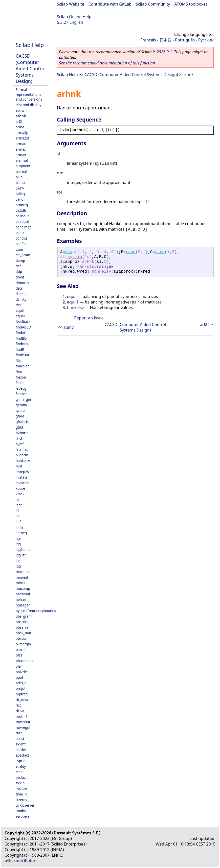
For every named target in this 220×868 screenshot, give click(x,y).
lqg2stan (23, 549)
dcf (18, 266)
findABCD (23, 327)
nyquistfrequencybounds (36, 611)
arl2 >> (206, 324)
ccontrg (22, 205)
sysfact (21, 777)
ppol (19, 677)
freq (19, 372)
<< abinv (66, 327)
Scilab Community (153, 4)
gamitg (21, 405)
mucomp (23, 588)
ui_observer (25, 805)
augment (23, 166)
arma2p (22, 133)
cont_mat (23, 227)
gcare (20, 410)
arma (20, 127)
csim (19, 249)
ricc (18, 705)
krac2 (20, 494)
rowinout (23, 722)
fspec (20, 383)
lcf (18, 499)
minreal (22, 577)
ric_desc (22, 700)
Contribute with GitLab (110, 4)
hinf (19, 466)
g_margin (23, 399)
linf (18, 522)
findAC (21, 333)
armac (21, 144)
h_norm (22, 455)
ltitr (18, 566)
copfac (21, 244)
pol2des (22, 672)
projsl (20, 688)
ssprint (21, 761)
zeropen (22, 816)
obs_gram (24, 616)
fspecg (21, 388)
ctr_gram (23, 255)
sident (21, 744)
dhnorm (22, 283)
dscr (19, 288)
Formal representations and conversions (29, 94)
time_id (22, 794)
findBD (21, 338)
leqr (19, 505)
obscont (22, 622)
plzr (19, 666)
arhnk (21, 116)
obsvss (21, 638)
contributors (26, 861)
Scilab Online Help (74, 17)
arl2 (19, 121)
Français (148, 40)
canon (21, 199)
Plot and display (28, 105)
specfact (22, 755)
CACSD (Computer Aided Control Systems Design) (31, 68)
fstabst (21, 394)
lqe (18, 538)
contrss (22, 238)
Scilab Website (71, 4)
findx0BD (23, 355)
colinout (22, 216)
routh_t (21, 716)
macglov (23, 572)
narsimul (23, 594)
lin (18, 516)
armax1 (22, 155)
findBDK (22, 344)
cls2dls (21, 210)
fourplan (23, 366)
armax (21, 149)
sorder (21, 750)
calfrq (20, 194)
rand (130, 252)
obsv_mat (23, 633)
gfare (20, 416)
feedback (23, 322)
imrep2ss (23, 472)
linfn (19, 527)
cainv (20, 188)
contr (20, 233)
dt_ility (21, 299)
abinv (20, 110)
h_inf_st (22, 449)
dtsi (19, 305)
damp (20, 260)
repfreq (22, 694)
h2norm (22, 433)
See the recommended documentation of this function (107, 63)
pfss (19, 655)
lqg (18, 544)
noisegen (23, 605)
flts (18, 360)
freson (21, 377)
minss (20, 583)
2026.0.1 (164, 52)
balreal (21, 171)
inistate (22, 477)
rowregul (23, 727)
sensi (20, 738)
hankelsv (23, 461)
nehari (21, 600)
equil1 (21, 316)
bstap (20, 183)
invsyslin (23, 483)
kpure (20, 488)
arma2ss (23, 138)
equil (20, 310)
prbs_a (21, 683)
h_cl (19, 438)
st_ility (21, 766)
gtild (19, 427)
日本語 (166, 40)
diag (70, 252)
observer (23, 627)
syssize (21, 789)
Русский (206, 40)
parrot (21, 650)
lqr (18, 561)
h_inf (20, 444)
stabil (20, 772)
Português (185, 40)
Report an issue (89, 318)
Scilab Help (30, 45)
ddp (19, 272)
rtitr (19, 733)
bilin (19, 177)
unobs (21, 811)
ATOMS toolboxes (191, 4)
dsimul (21, 294)
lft (17, 511)
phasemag (24, 661)
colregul (22, 221)
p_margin (23, 644)
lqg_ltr (21, 555)
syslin (20, 783)
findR (20, 349)
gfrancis (22, 422)
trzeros (21, 800)
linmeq (21, 533)
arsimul (22, 160)
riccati (20, 711)
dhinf (20, 277)
